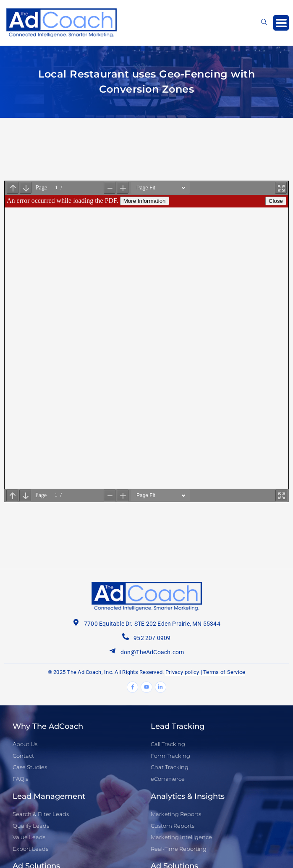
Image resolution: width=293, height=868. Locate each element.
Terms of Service (224, 672)
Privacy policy (182, 672)
